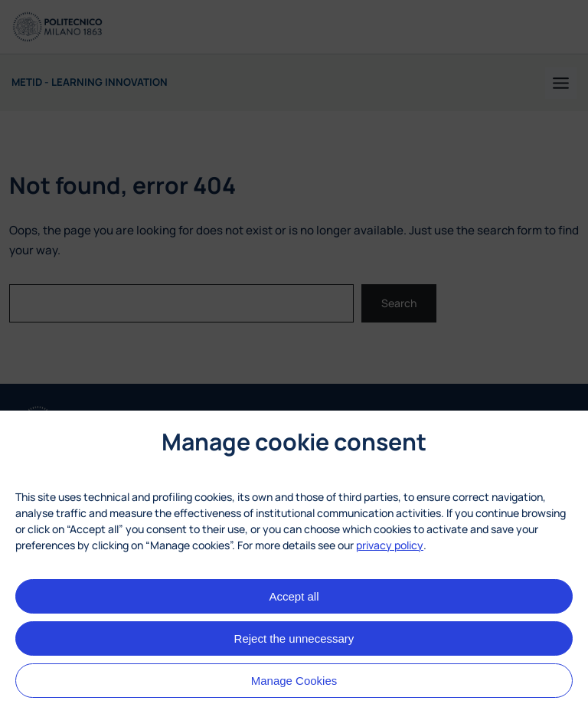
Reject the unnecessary (294, 638)
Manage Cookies (294, 681)
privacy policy (390, 545)
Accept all (294, 596)
